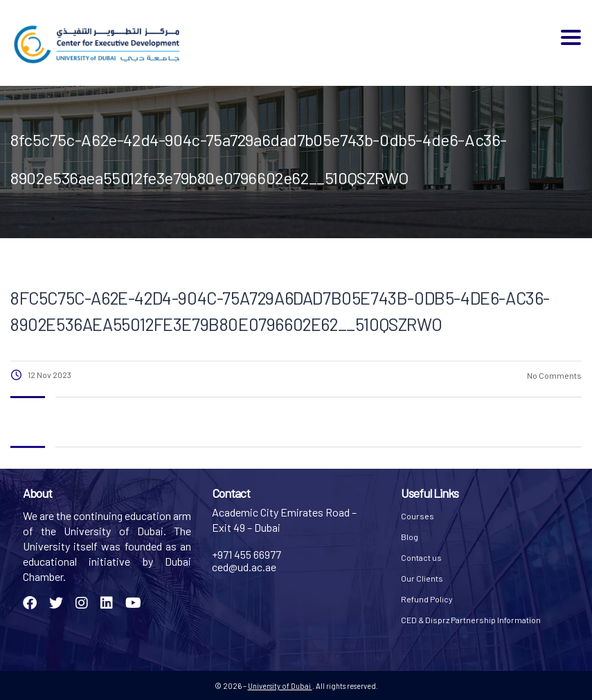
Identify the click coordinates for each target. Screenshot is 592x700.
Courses (418, 516)
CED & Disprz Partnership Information (471, 620)
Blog (410, 537)
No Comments (554, 375)
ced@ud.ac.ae (244, 567)
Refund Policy (427, 599)
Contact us (421, 557)
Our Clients (422, 578)
